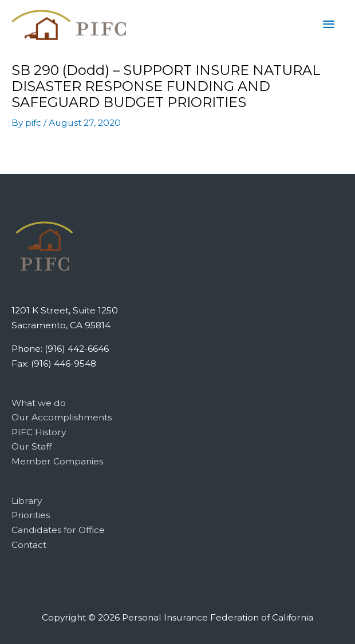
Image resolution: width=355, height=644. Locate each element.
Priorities (31, 515)
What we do (39, 403)
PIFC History (39, 432)
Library (27, 501)
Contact (29, 545)
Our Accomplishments (62, 417)
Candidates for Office (58, 530)
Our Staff (31, 446)
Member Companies (57, 461)
